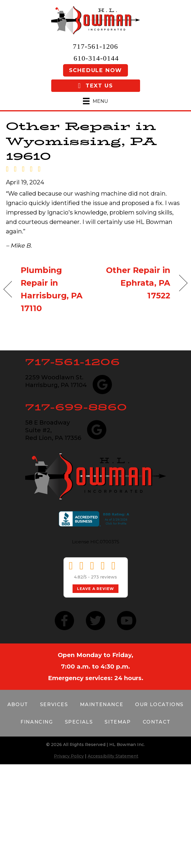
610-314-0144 (96, 58)
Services (54, 704)
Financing (37, 722)
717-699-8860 (76, 407)
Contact (157, 722)
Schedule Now (96, 70)
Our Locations (159, 704)
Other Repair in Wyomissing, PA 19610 (81, 141)
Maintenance (102, 704)
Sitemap (118, 722)
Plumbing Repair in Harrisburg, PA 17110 (52, 289)
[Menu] (95, 101)
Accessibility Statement (113, 756)
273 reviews (104, 577)
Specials (79, 722)
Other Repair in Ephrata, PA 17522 (136, 283)
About (18, 704)
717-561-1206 (95, 46)
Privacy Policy (69, 756)
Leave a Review (96, 589)
